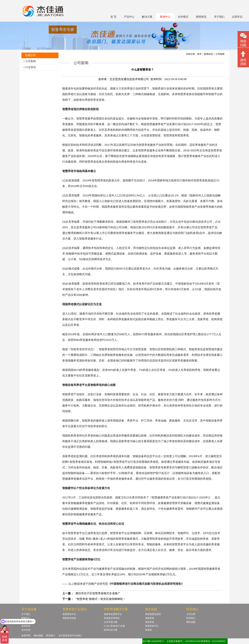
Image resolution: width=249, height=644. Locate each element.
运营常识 (237, 17)
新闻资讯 (201, 17)
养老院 (148, 630)
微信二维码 (243, 40)
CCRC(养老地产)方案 (114, 626)
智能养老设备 (69, 618)
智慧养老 (150, 622)
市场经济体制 (94, 314)
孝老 (96, 100)
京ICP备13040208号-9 (153, 641)
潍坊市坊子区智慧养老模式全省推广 (98, 593)
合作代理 (26, 630)
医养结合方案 (111, 630)
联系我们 (191, 618)
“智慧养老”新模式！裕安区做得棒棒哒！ (100, 599)
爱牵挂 (171, 467)
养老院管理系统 (112, 618)
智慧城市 (144, 355)
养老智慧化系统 (153, 614)
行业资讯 (31, 67)
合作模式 (183, 17)
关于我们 (219, 17)
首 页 (113, 17)
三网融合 (96, 355)
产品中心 (129, 17)
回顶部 (243, 58)
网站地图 (191, 622)
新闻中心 (26, 618)
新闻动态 (208, 54)
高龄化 (187, 201)
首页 (199, 54)
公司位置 (191, 614)
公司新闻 (31, 61)
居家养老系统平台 (113, 614)
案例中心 (165, 17)
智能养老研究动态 (82, 349)
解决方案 (147, 17)
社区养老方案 (111, 622)
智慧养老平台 (69, 614)
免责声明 (26, 636)
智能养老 (150, 618)
